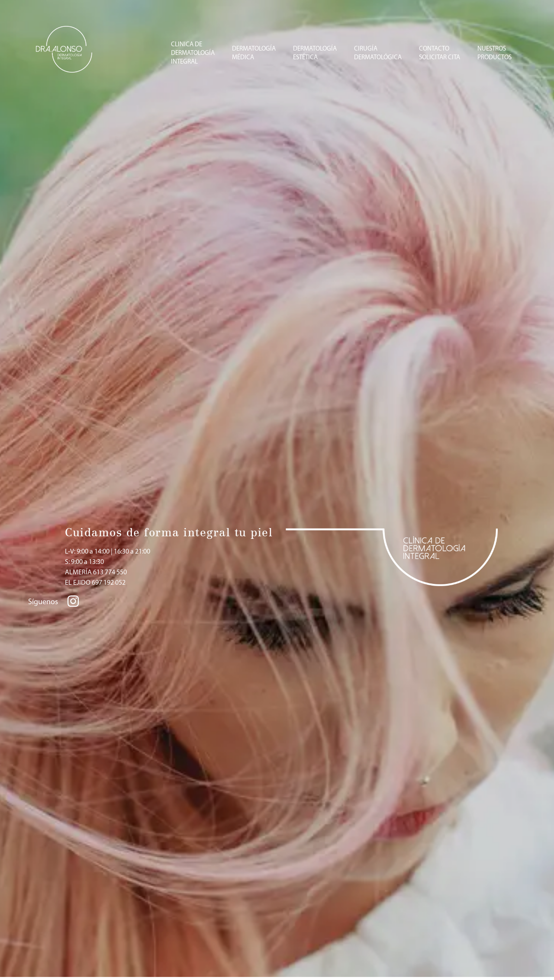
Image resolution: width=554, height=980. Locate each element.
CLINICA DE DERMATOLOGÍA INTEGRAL (193, 53)
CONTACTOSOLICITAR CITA (440, 53)
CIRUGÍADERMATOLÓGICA (378, 53)
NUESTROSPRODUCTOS (494, 53)
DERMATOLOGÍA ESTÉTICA (315, 53)
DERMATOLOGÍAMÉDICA (254, 53)
